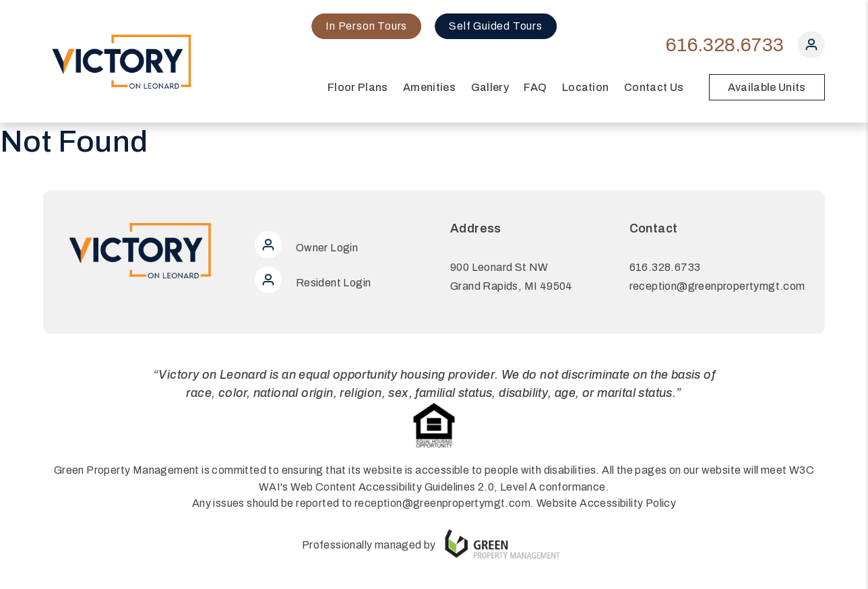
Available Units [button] (767, 87)
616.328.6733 (725, 45)
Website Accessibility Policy (606, 503)
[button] (811, 48)
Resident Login (313, 283)
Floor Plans (358, 87)
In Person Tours (366, 26)
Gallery (490, 87)
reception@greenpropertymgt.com (717, 286)
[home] (123, 60)
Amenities (429, 87)
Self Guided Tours (496, 26)
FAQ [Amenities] (535, 87)
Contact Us (654, 87)
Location (586, 87)
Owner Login (306, 248)
